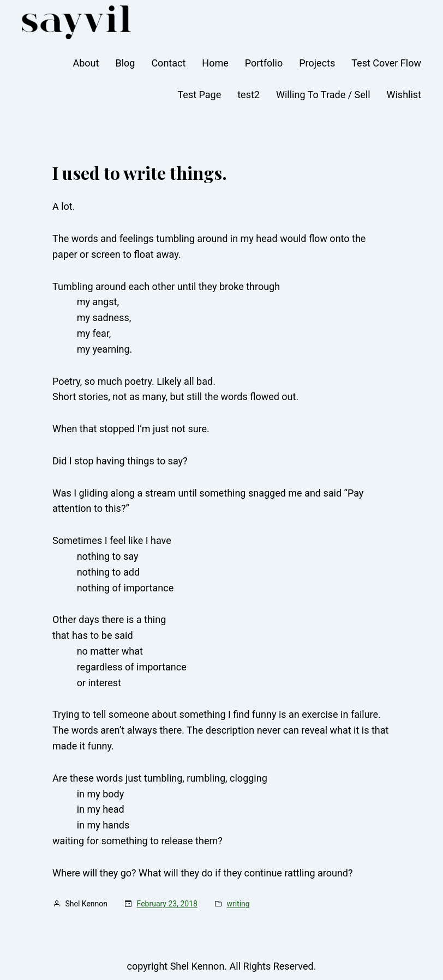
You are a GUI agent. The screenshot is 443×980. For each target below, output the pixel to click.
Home (215, 63)
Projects (317, 63)
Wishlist (404, 95)
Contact (168, 63)
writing (238, 904)
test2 (249, 95)
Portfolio (264, 63)
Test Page (199, 95)
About (86, 63)
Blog (125, 63)
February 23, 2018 (167, 904)
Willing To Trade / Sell (323, 95)
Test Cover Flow (386, 63)
